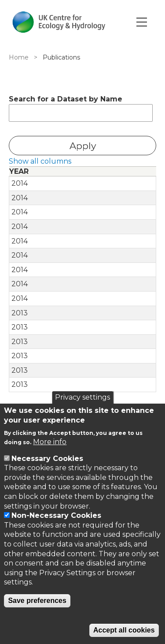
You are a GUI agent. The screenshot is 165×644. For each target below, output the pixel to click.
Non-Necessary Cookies (56, 515)
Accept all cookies (124, 630)
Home (19, 57)
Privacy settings (82, 397)
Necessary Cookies (47, 459)
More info (50, 442)
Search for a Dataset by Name (66, 99)
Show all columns (40, 161)
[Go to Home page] (59, 22)
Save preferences (37, 601)
